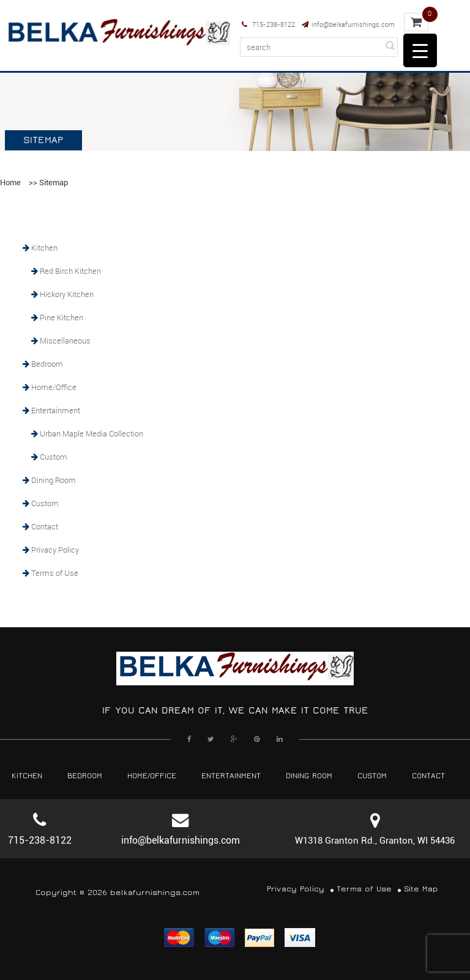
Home (10, 182)
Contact (45, 526)
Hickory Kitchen (67, 294)
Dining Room (54, 480)
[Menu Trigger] (420, 50)
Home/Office (54, 387)
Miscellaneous (65, 341)
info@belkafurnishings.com (348, 24)
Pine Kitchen (62, 317)
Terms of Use (55, 573)
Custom (54, 457)
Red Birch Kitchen (70, 271)
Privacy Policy (55, 550)
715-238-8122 (268, 24)
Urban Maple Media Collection (91, 433)
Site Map (421, 889)
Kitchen (44, 248)
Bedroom (47, 364)
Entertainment (56, 410)
